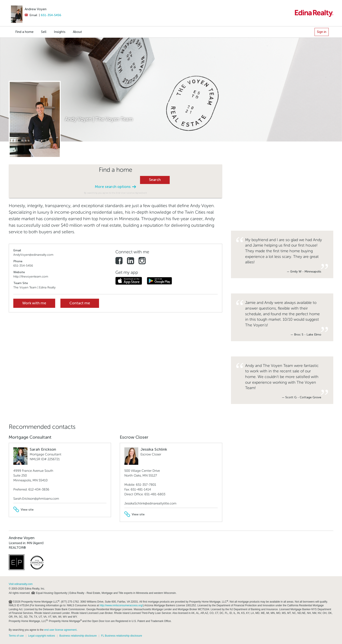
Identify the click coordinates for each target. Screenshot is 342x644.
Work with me (34, 303)
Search (155, 180)
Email (31, 15)
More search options (115, 187)
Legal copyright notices (42, 636)
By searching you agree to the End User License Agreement (115, 193)
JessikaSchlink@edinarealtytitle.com (150, 503)
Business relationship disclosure (78, 636)
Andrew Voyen (36, 9)
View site (23, 510)
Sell (44, 32)
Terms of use (16, 636)
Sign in (322, 32)
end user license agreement (60, 630)
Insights (60, 32)
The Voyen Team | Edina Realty (34, 287)
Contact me (80, 303)
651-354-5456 (51, 15)
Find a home (24, 32)
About (77, 32)
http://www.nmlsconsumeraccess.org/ (121, 605)
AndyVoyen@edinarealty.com (33, 255)
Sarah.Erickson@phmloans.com (36, 499)
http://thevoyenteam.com (31, 277)
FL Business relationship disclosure (122, 636)
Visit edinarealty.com (21, 584)
